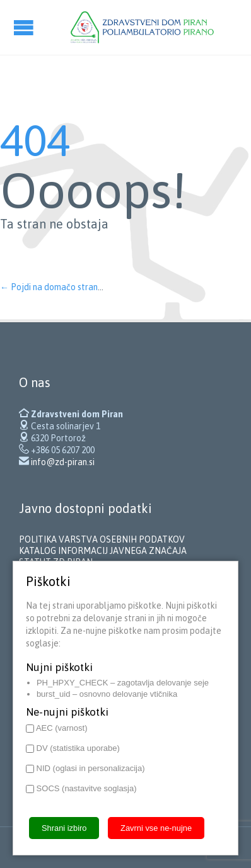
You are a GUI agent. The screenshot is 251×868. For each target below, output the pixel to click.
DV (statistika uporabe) (73, 748)
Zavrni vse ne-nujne (156, 828)
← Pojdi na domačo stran (49, 287)
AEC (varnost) (57, 728)
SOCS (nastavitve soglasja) (81, 788)
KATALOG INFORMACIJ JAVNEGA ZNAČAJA (103, 551)
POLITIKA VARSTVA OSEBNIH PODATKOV (102, 539)
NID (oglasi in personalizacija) (85, 768)
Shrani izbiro (64, 828)
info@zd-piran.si (63, 462)
